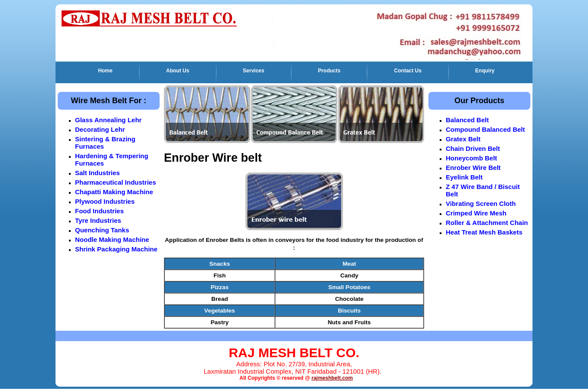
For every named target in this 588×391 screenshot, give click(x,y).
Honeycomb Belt (471, 158)
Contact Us (408, 71)
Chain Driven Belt (473, 148)
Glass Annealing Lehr (108, 120)
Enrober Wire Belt (473, 168)
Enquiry (485, 71)
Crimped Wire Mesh (476, 213)
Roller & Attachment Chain (487, 223)
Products (329, 71)
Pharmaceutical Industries (116, 182)
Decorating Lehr (100, 129)
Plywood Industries (105, 201)
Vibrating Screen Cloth (481, 204)
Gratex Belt (463, 139)
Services (253, 71)
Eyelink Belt (464, 177)
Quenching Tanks (102, 230)
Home (105, 71)
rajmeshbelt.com (332, 378)
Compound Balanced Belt (485, 129)
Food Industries (100, 211)
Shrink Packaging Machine (116, 249)
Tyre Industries (98, 220)
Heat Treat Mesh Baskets (484, 232)
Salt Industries (97, 173)
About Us (178, 71)
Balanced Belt (467, 120)
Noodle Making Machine (112, 239)
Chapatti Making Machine (114, 192)
